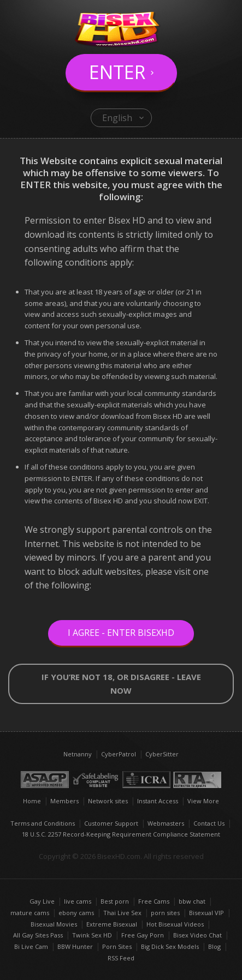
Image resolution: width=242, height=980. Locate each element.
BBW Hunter (75, 946)
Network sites (108, 801)
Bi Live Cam (31, 946)
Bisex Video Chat (197, 935)
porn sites (165, 913)
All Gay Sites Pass (38, 935)
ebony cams (76, 913)
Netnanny (78, 754)
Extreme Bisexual (112, 924)
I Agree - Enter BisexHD (121, 633)
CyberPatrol (119, 754)
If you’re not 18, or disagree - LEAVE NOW (121, 684)
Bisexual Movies (54, 924)
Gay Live (42, 901)
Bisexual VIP (206, 913)
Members (64, 801)
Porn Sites (117, 946)
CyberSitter (162, 754)
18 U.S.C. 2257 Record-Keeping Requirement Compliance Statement (121, 834)
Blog (214, 946)
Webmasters (166, 823)
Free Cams (154, 901)
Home (32, 801)
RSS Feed (121, 958)
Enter (117, 72)
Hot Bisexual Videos (175, 924)
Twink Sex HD (92, 935)
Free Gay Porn (143, 935)
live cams (78, 901)
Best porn (115, 901)
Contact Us (209, 823)
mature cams (30, 913)
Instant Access (158, 801)
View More (203, 801)
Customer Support (111, 823)
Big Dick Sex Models (170, 946)
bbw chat (192, 901)
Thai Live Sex (122, 913)
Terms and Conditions (43, 823)
